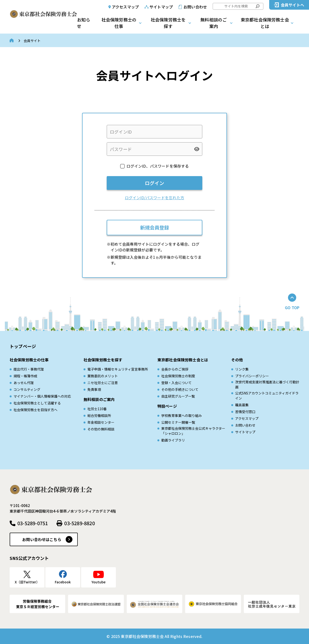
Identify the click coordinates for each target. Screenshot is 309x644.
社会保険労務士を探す (168, 23)
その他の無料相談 (101, 429)
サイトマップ (161, 7)
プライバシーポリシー (252, 376)
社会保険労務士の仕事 (119, 23)
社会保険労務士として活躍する (37, 403)
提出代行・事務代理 (29, 369)
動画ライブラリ (173, 440)
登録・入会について (176, 383)
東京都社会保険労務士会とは (265, 23)
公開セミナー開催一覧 (178, 422)
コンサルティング (27, 389)
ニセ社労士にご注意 (103, 383)
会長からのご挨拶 (175, 369)
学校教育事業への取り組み (182, 415)
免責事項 (94, 389)
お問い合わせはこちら (42, 539)
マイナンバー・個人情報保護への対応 (42, 396)
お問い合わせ (195, 7)
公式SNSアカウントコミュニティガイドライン (267, 396)
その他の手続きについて (180, 389)
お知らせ (84, 23)
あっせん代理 (24, 383)
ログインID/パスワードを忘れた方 (154, 198)
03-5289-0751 (33, 523)
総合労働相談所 (99, 415)
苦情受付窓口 (245, 412)
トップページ (23, 346)
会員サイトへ (292, 5)
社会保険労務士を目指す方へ (35, 410)
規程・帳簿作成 (25, 376)
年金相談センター (101, 422)
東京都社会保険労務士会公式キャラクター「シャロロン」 (193, 431)
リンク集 (242, 369)
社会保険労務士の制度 (178, 376)
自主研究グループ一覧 (178, 396)
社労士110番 (97, 409)
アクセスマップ (125, 7)
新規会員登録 (154, 227)
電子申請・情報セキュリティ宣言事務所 (118, 369)
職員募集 (242, 405)
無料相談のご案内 (214, 23)
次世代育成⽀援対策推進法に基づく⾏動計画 (267, 384)
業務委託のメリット (103, 376)
